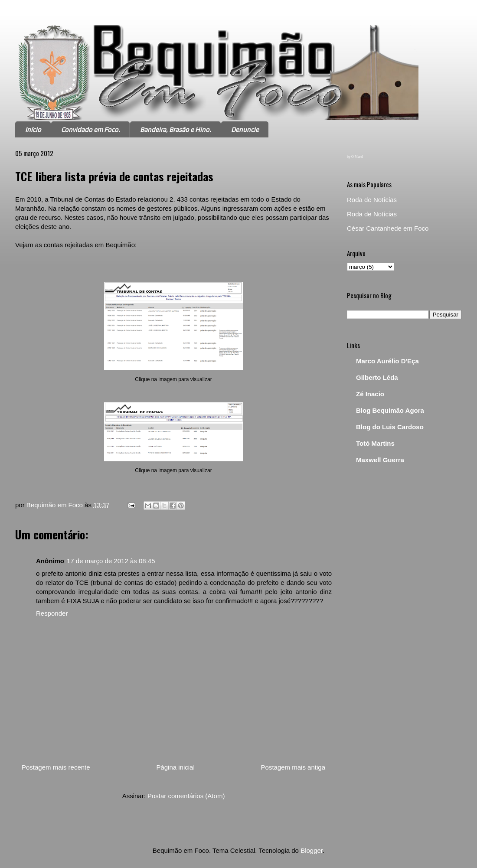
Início (33, 129)
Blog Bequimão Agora (390, 410)
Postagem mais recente (56, 767)
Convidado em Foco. (91, 129)
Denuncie (245, 129)
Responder (52, 613)
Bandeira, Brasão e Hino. (176, 129)
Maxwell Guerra (380, 460)
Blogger (312, 850)
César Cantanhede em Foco (388, 228)
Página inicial (175, 767)
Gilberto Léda (377, 377)
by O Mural (355, 157)
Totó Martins (375, 443)
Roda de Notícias (372, 200)
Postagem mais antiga (293, 767)
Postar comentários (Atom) (186, 796)
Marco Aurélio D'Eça (387, 361)
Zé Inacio (370, 394)
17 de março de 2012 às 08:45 (111, 561)
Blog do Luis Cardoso (390, 427)
